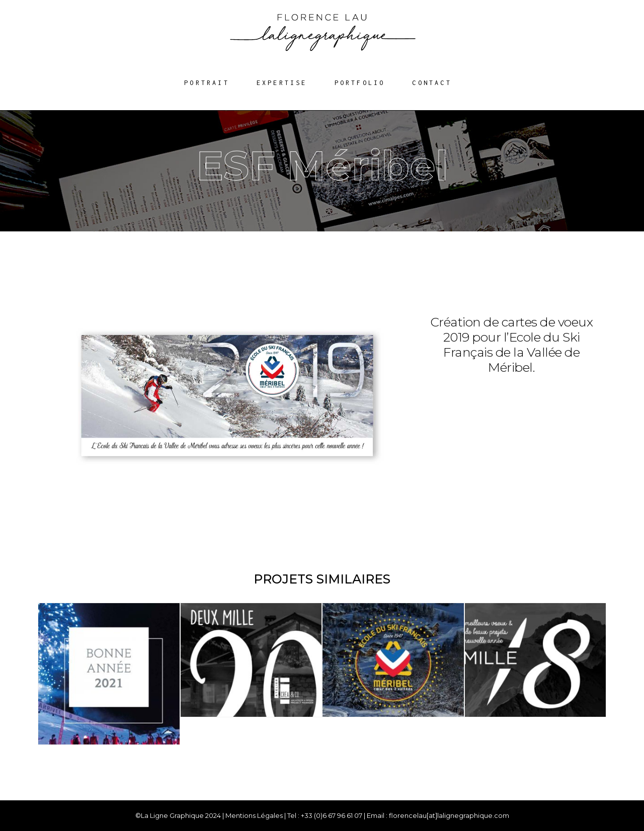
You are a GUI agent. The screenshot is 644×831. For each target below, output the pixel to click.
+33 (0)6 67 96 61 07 (332, 815)
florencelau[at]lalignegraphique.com (449, 815)
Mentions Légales (254, 815)
